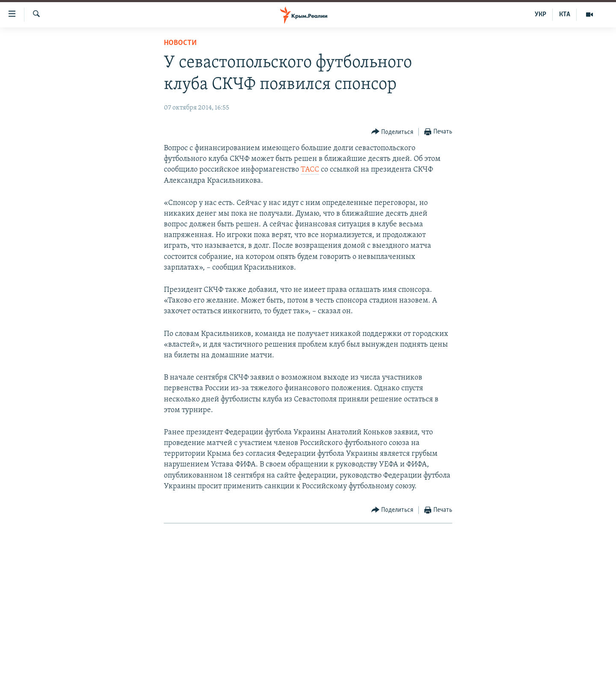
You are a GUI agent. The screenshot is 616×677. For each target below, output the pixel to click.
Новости (180, 43)
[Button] (392, 132)
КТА (565, 15)
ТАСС (310, 170)
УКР (540, 15)
